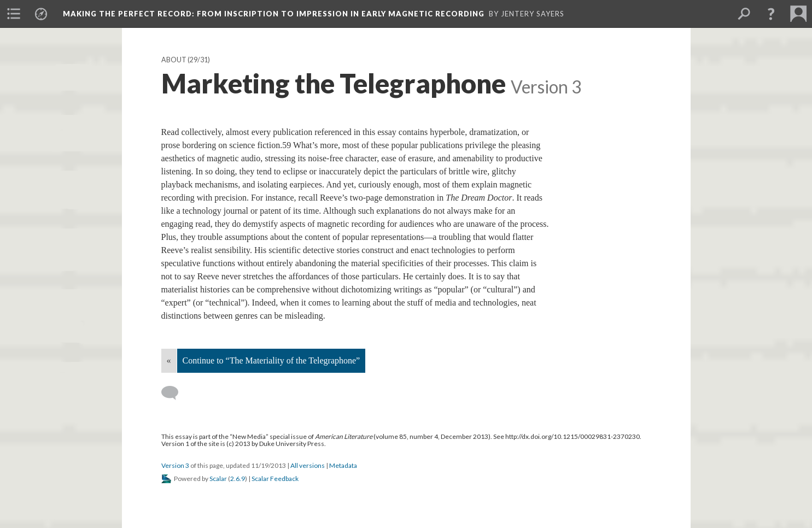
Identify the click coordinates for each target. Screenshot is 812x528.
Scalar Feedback (275, 479)
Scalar (218, 479)
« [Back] (169, 360)
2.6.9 (238, 479)
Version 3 (175, 465)
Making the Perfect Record (274, 14)
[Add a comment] (175, 393)
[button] (771, 14)
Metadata (343, 465)
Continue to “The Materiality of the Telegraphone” (271, 360)
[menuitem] (14, 14)
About (174, 60)
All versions (308, 465)
